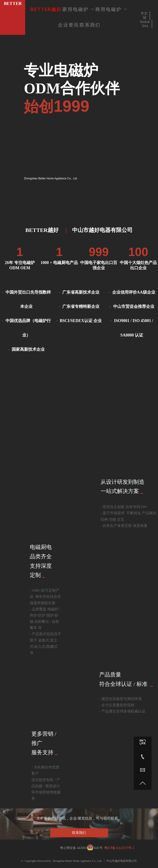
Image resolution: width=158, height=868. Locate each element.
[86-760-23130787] (143, 757)
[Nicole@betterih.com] (143, 770)
